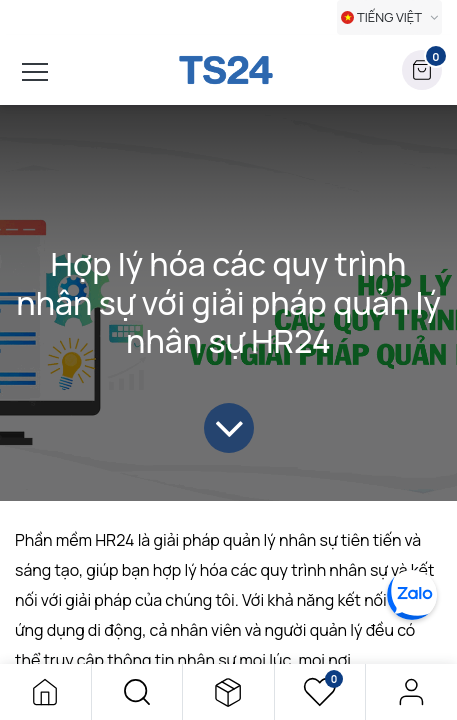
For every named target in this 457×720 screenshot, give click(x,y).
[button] (137, 692)
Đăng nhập (411, 692)
